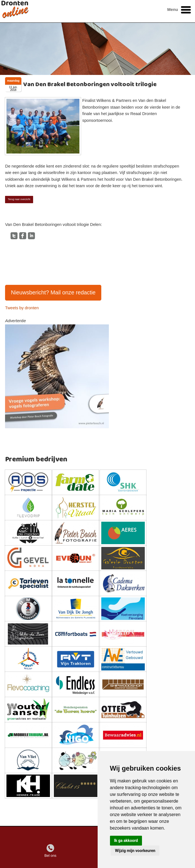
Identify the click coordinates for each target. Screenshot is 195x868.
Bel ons (50, 856)
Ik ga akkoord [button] (126, 840)
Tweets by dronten (22, 308)
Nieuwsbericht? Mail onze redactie (53, 292)
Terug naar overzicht (19, 199)
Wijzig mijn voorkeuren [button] (135, 851)
